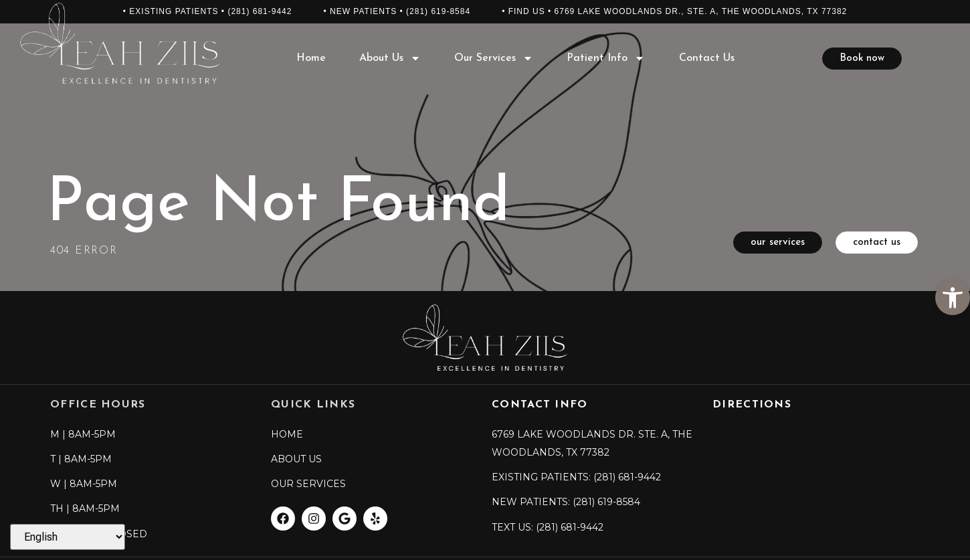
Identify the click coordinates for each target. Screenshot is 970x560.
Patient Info (606, 58)
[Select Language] (68, 537)
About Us (390, 58)
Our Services (494, 58)
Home (311, 58)
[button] (953, 298)
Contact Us (707, 58)
